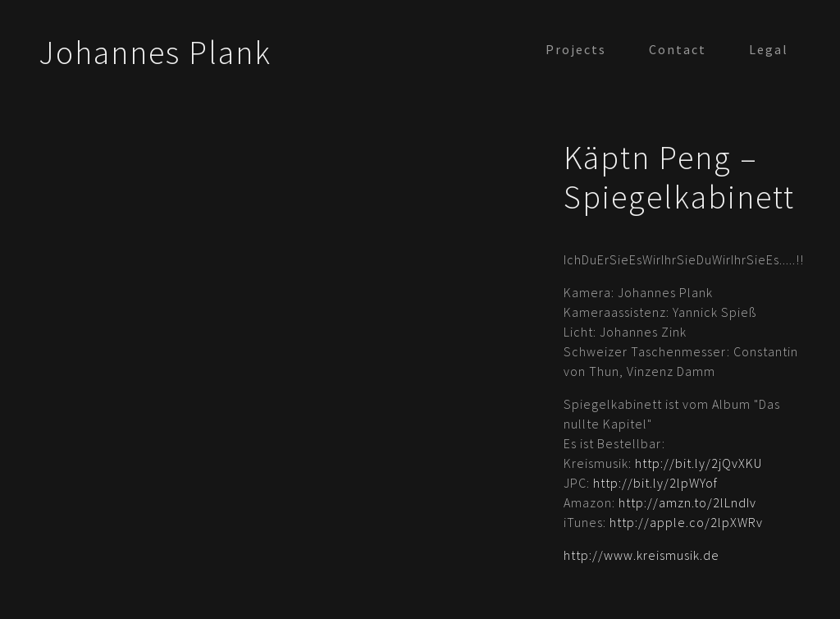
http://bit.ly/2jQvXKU (698, 463)
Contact (678, 49)
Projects (576, 49)
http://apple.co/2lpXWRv (686, 522)
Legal (769, 49)
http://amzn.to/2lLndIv (687, 502)
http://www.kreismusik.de (641, 555)
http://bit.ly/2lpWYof (655, 483)
